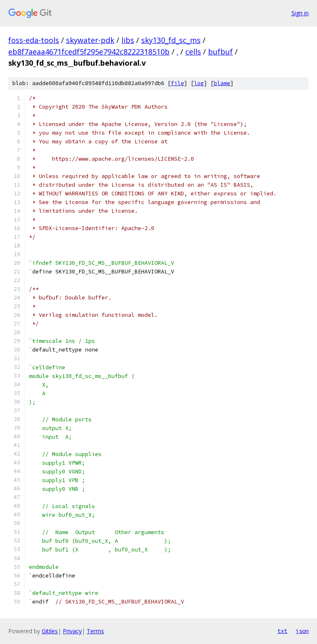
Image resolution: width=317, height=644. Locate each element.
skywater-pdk (90, 40)
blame (222, 83)
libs (128, 40)
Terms (95, 631)
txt (282, 631)
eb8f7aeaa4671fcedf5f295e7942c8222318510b (89, 52)
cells (193, 52)
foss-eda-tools (34, 40)
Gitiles (50, 631)
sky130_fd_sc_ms (171, 40)
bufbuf (220, 52)
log (199, 83)
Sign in (300, 13)
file (177, 83)
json (302, 631)
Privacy (72, 631)
